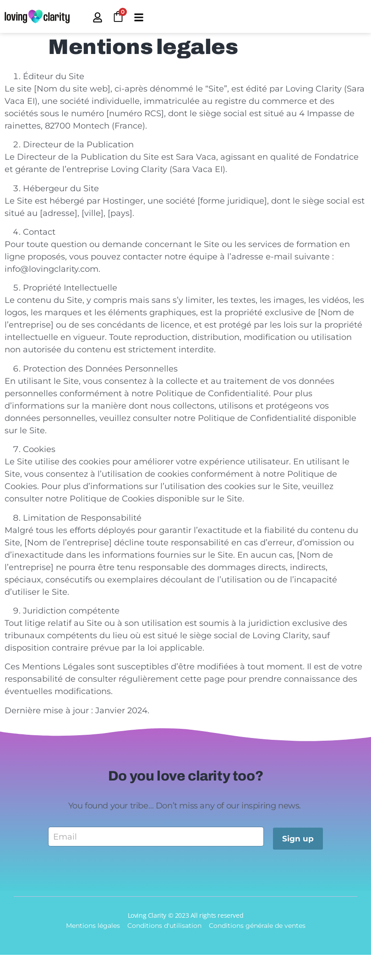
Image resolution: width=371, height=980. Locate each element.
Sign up (298, 838)
